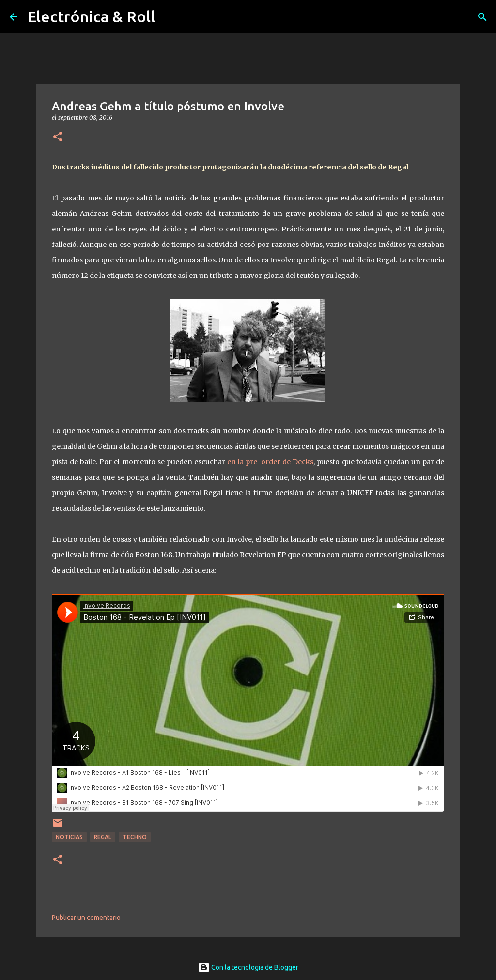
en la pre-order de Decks (270, 462)
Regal (103, 837)
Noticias (69, 837)
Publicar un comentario (86, 918)
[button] (58, 137)
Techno (135, 837)
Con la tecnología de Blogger (248, 967)
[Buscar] (482, 17)
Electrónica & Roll (91, 16)
